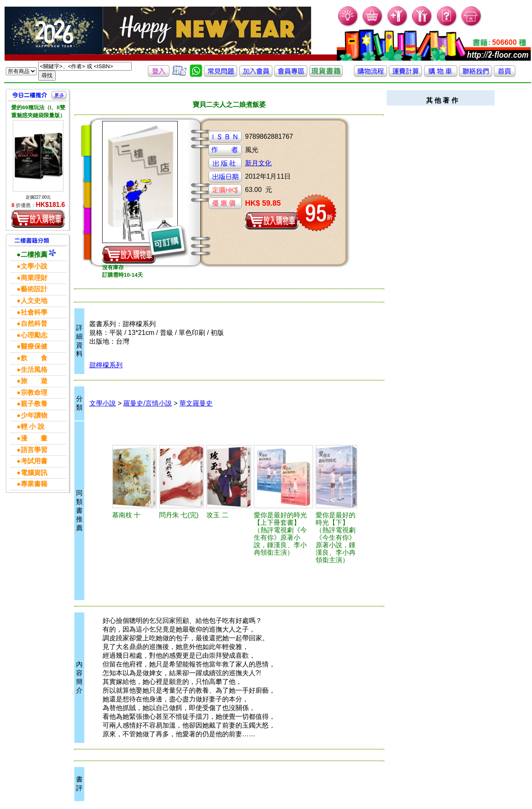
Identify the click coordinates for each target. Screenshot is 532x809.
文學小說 (103, 403)
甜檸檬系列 (106, 365)
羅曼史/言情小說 (147, 403)
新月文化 (258, 163)
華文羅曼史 (196, 403)
